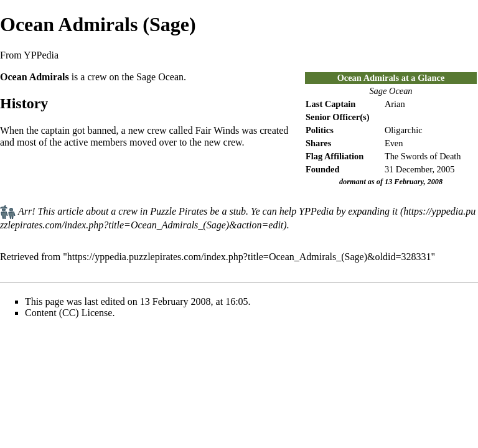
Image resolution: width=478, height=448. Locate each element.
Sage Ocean (391, 91)
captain (55, 130)
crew (97, 77)
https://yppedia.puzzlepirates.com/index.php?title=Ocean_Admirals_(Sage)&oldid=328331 (249, 257)
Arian (395, 104)
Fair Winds (218, 130)
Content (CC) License (68, 313)
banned (101, 130)
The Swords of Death (423, 156)
